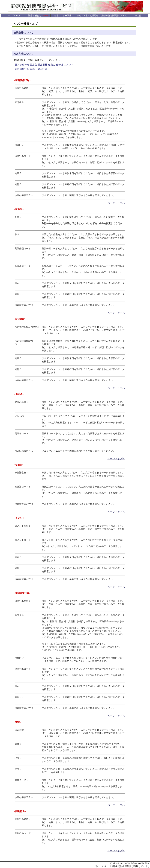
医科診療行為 (22, 65)
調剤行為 (43, 69)
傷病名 (52, 65)
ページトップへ (116, 203)
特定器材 (43, 65)
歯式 (32, 69)
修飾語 (60, 65)
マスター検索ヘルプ (25, 24)
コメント (69, 65)
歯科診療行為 (22, 69)
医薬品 (33, 65)
